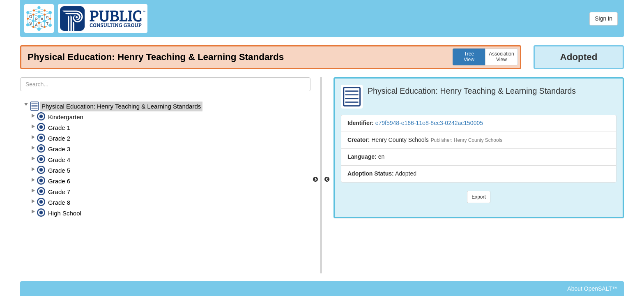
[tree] (165, 160)
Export (479, 197)
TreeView (469, 57)
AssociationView (501, 57)
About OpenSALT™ (592, 289)
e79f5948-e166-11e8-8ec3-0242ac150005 (429, 123)
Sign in (604, 18)
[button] (26, 105)
